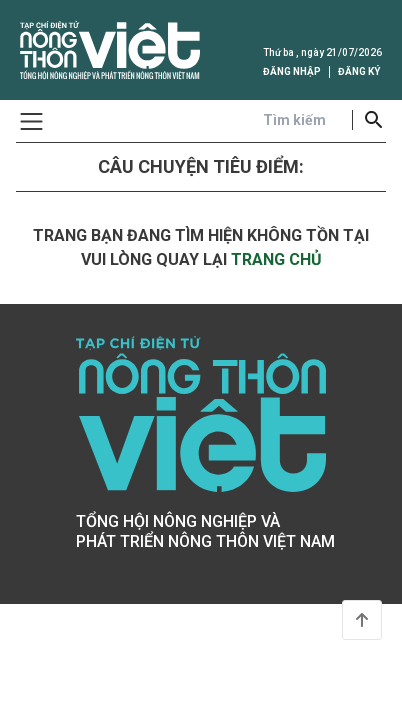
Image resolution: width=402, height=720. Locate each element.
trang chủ (276, 259)
